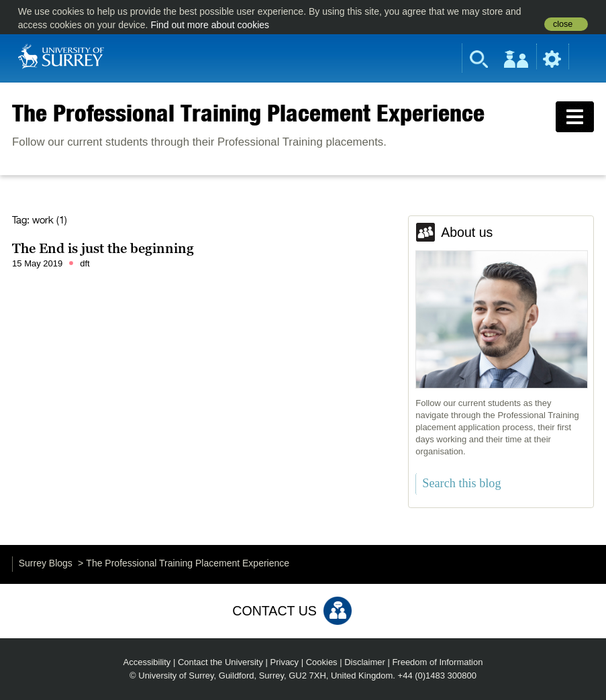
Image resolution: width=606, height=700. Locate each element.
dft (85, 263)
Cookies (322, 662)
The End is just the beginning (103, 248)
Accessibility (147, 662)
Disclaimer (365, 662)
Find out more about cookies (210, 25)
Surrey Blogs (46, 563)
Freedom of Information (437, 662)
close (563, 24)
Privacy (285, 662)
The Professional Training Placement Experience (248, 113)
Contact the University (220, 662)
